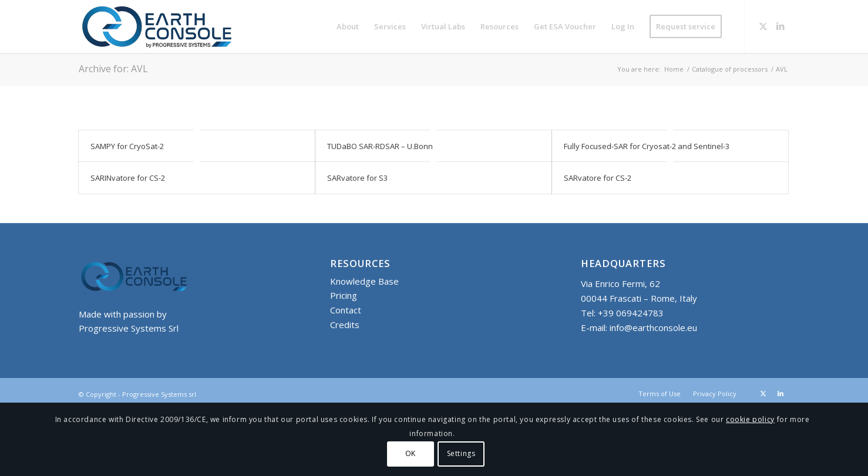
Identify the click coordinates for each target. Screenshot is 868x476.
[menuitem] (348, 26)
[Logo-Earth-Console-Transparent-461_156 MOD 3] (157, 26)
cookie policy (750, 419)
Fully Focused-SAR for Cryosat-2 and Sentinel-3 (647, 146)
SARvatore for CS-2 (598, 178)
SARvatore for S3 (357, 178)
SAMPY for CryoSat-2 (127, 146)
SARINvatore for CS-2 (128, 178)
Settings (461, 453)
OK (411, 453)
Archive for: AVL (113, 69)
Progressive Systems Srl (129, 328)
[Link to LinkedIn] (780, 26)
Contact (346, 310)
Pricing (344, 295)
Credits (345, 325)
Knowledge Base (364, 281)
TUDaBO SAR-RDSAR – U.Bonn (380, 146)
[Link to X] (763, 26)
